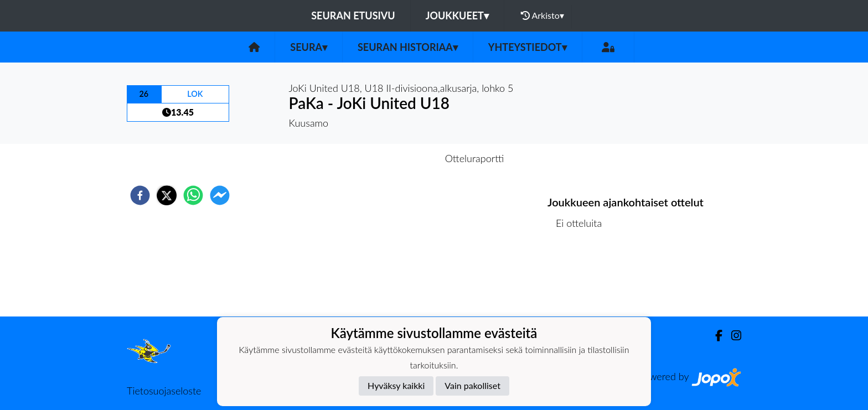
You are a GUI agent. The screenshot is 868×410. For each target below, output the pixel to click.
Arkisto (542, 15)
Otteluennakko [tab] (396, 158)
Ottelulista (583, 279)
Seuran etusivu (353, 15)
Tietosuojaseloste (164, 391)
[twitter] (167, 195)
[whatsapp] (193, 195)
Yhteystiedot (528, 47)
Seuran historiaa (408, 47)
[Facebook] (714, 336)
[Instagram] (732, 336)
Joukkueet (457, 15)
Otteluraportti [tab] (475, 158)
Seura (309, 47)
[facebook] (140, 195)
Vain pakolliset (472, 385)
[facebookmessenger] (220, 195)
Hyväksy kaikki (396, 385)
